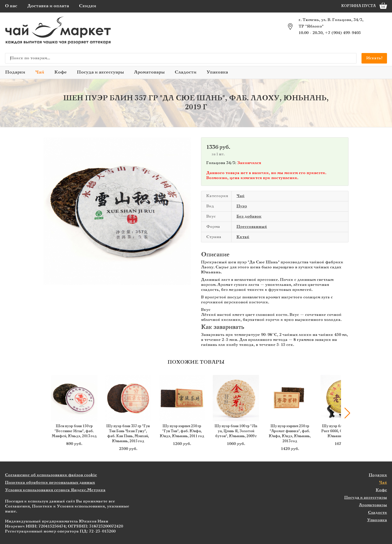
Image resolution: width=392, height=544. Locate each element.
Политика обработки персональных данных (50, 483)
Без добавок (249, 216)
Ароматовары (149, 72)
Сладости (186, 72)
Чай (40, 72)
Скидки (88, 6)
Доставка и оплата (48, 6)
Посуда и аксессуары (100, 72)
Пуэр (242, 206)
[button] (347, 413)
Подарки (15, 72)
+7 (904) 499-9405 (343, 33)
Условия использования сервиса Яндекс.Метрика (55, 490)
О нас (11, 6)
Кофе (60, 72)
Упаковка (217, 72)
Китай (243, 237)
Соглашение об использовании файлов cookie (51, 475)
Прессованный (252, 227)
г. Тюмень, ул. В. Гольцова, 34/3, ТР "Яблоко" (331, 23)
